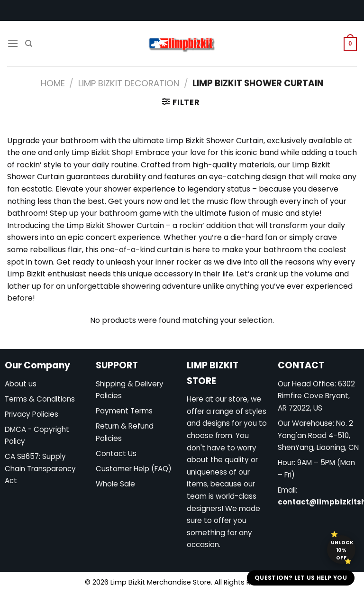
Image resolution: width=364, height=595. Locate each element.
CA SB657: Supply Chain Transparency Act (40, 468)
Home (53, 83)
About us (21, 384)
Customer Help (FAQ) (134, 469)
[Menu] (13, 43)
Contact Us (116, 453)
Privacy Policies (32, 414)
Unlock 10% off (342, 550)
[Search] (29, 44)
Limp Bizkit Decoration (129, 83)
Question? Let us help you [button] (301, 578)
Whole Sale (115, 484)
